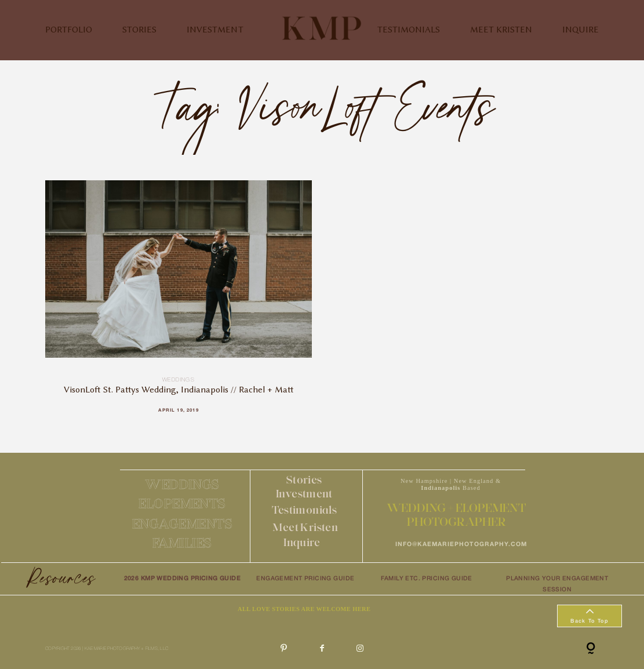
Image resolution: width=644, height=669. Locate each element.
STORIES (139, 30)
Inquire (302, 542)
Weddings (179, 380)
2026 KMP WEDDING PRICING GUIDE (183, 579)
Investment (304, 494)
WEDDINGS (182, 484)
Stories (304, 480)
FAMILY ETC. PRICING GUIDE (426, 579)
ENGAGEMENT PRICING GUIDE (305, 579)
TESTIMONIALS (409, 30)
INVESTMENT (215, 30)
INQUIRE (581, 30)
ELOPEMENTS (182, 503)
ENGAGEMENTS (182, 524)
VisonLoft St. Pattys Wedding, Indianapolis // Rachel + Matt (179, 304)
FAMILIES (182, 543)
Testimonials (305, 510)
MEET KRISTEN (501, 30)
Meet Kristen (305, 527)
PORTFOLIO (69, 30)
